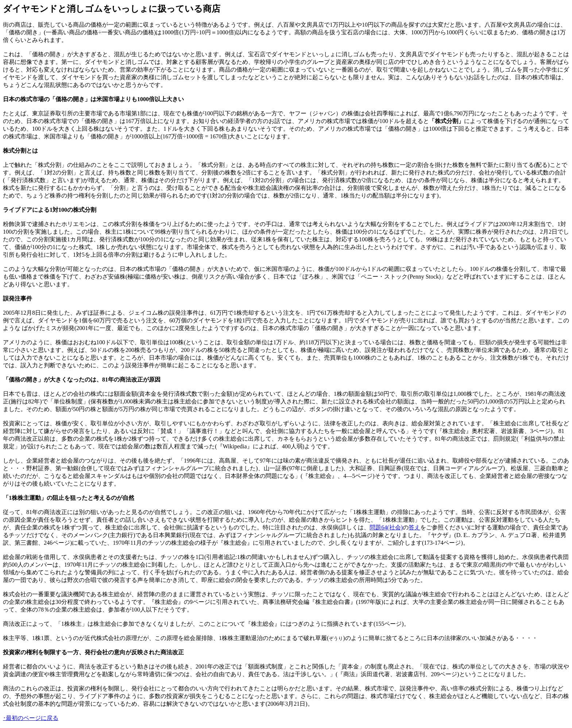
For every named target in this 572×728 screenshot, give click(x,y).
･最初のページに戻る (31, 718)
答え (414, 527)
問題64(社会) (386, 527)
